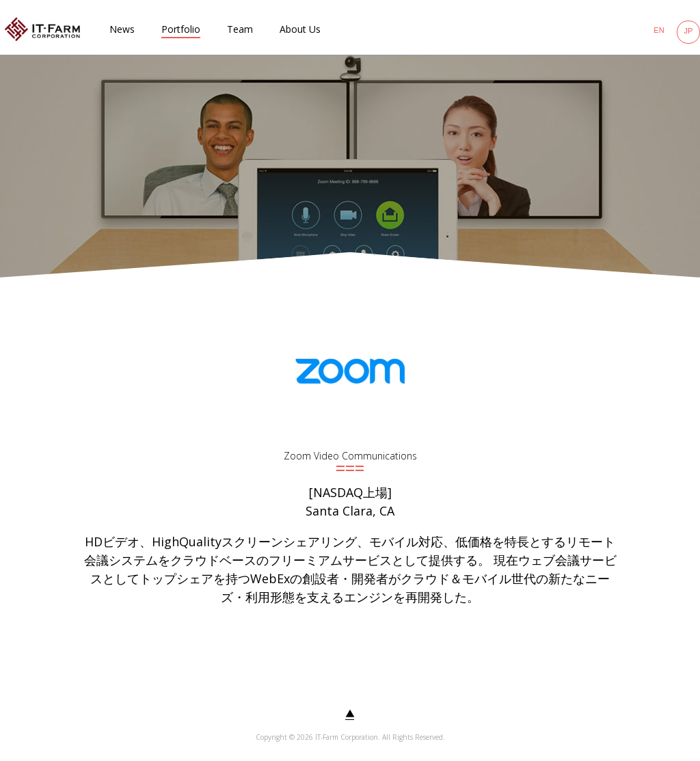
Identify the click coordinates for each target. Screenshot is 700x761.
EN (659, 30)
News (122, 29)
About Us (300, 29)
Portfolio (181, 29)
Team (240, 29)
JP (689, 31)
